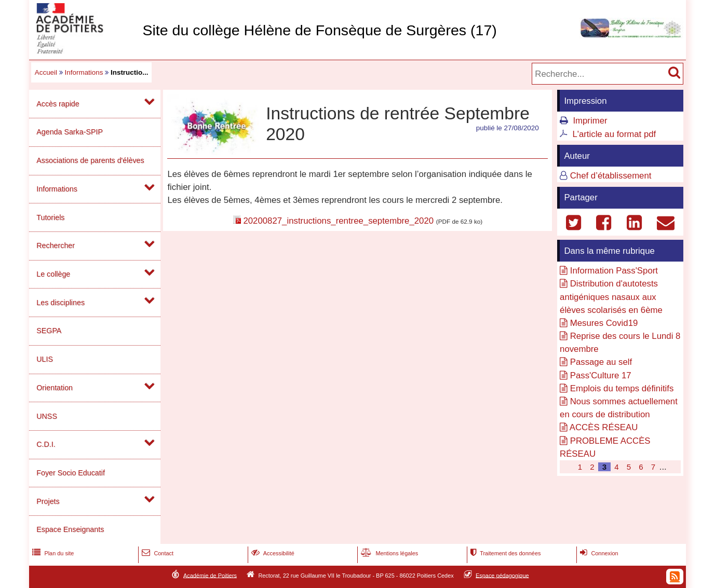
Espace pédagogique (502, 575)
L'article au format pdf (614, 134)
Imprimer (590, 121)
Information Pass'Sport (614, 271)
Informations (84, 72)
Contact (157, 553)
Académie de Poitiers (210, 575)
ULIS (45, 359)
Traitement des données (504, 553)
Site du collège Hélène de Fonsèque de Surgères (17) (319, 30)
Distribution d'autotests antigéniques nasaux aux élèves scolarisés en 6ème (611, 297)
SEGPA (49, 331)
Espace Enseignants (70, 529)
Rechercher (56, 245)
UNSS (47, 416)
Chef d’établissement (611, 176)
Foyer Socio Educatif (71, 473)
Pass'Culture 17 (601, 375)
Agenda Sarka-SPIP (70, 132)
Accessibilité (272, 553)
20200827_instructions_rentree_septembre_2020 (338, 221)
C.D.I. (46, 444)
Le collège (53, 274)
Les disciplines (60, 303)
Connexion (598, 553)
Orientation (55, 388)
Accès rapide (58, 104)
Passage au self (601, 362)
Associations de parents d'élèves (90, 160)
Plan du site (52, 553)
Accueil (46, 72)
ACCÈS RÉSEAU (604, 427)
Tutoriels (50, 217)
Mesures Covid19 (604, 323)
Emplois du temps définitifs (622, 388)
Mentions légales (388, 553)
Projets (48, 501)
